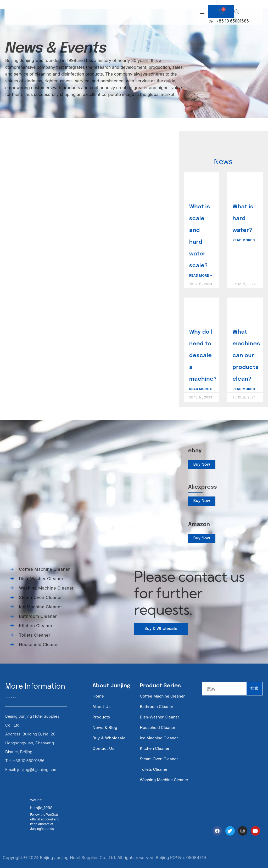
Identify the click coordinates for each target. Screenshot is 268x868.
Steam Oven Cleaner (159, 759)
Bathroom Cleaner (157, 707)
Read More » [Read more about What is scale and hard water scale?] (201, 275)
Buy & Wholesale (109, 738)
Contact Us (103, 748)
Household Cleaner (158, 727)
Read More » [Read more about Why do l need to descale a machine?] (201, 389)
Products (101, 717)
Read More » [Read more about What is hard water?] (244, 240)
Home (98, 696)
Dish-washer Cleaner (159, 717)
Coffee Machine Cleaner (162, 696)
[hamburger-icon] (202, 15)
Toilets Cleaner (154, 769)
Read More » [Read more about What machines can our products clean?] (244, 389)
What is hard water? (243, 219)
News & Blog (105, 727)
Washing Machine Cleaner (164, 780)
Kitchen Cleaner (155, 748)
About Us (102, 707)
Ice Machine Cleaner (159, 738)
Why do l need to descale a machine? (203, 356)
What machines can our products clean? (246, 356)
